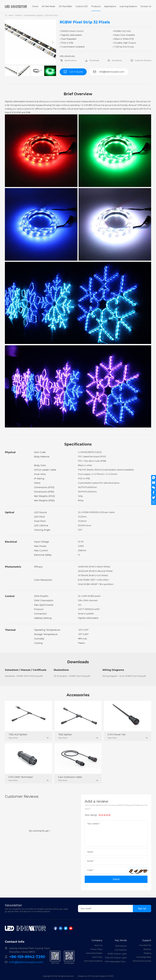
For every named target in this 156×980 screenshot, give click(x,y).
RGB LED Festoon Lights (116, 958)
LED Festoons (121, 951)
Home (11, 15)
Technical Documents (142, 961)
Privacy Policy (96, 949)
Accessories (114, 60)
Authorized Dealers (94, 953)
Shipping (147, 953)
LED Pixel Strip (51, 15)
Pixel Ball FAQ (145, 945)
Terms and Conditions (93, 961)
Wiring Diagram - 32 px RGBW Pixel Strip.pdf (124, 676)
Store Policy (97, 957)
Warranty (147, 949)
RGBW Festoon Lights (117, 955)
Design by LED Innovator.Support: (92, 976)
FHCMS (110, 976)
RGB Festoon (121, 947)
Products (19, 15)
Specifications (68, 60)
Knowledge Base (144, 957)
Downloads (92, 60)
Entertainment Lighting (33, 15)
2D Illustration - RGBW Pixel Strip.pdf (72, 676)
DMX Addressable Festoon (116, 962)
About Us (98, 945)
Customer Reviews (141, 60)
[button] (53, 42)
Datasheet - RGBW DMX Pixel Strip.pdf (24, 676)
